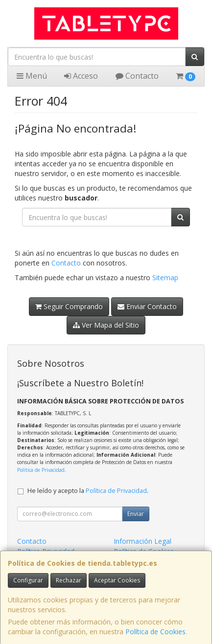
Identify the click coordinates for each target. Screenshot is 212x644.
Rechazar (69, 580)
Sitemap (165, 278)
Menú (32, 76)
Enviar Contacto (147, 306)
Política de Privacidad (41, 470)
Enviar (136, 514)
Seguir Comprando (69, 306)
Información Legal (142, 541)
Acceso (81, 76)
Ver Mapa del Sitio (106, 325)
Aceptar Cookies (117, 580)
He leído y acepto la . (88, 491)
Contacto (137, 76)
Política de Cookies (155, 632)
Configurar (28, 580)
